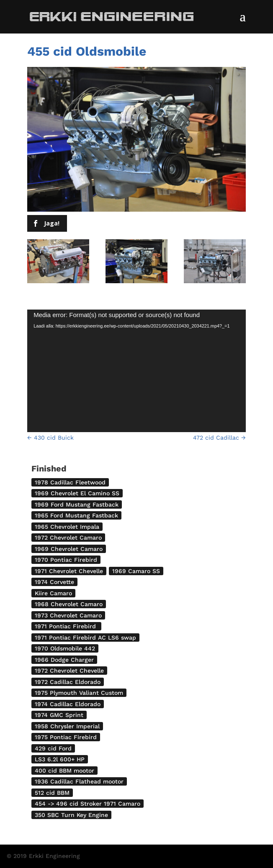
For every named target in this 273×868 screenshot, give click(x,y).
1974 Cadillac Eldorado (68, 704)
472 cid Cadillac (219, 438)
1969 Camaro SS (136, 571)
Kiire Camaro (53, 593)
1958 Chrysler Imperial (67, 726)
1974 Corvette (54, 582)
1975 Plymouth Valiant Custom (79, 693)
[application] (136, 371)
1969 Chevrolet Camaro (69, 549)
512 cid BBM (52, 793)
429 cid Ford (53, 748)
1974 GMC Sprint (59, 715)
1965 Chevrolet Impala (67, 527)
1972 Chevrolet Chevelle (69, 671)
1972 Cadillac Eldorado (68, 682)
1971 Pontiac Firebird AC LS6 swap (85, 638)
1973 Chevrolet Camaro (68, 615)
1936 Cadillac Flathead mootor (79, 781)
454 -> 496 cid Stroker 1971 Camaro (88, 804)
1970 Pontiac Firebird (66, 560)
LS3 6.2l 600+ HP (60, 759)
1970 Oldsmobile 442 (65, 648)
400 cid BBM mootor (64, 771)
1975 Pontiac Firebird (66, 737)
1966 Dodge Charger (64, 660)
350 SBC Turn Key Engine (71, 815)
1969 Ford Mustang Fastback (77, 504)
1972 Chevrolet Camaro (68, 538)
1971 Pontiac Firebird (66, 626)
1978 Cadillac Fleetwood (70, 482)
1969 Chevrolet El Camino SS (77, 493)
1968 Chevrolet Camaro (69, 604)
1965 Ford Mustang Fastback (76, 515)
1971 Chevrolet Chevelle (69, 571)
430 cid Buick (50, 438)
